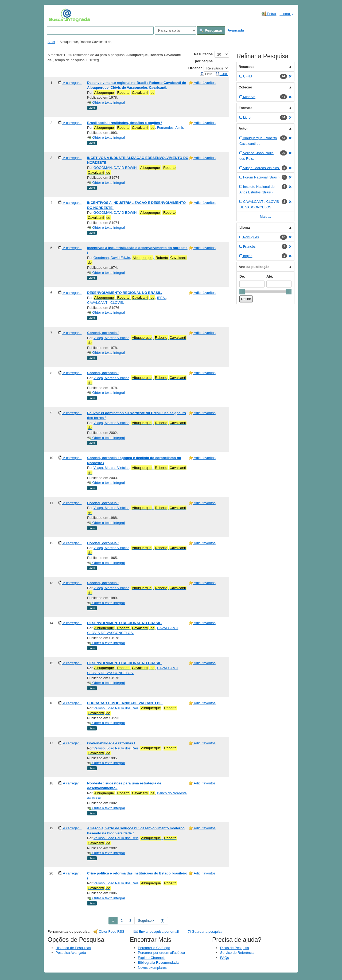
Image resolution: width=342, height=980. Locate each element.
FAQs (225, 958)
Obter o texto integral (106, 102)
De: (242, 276)
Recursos (246, 67)
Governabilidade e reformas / (111, 743)
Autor (51, 42)
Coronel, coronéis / (103, 333)
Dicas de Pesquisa (235, 948)
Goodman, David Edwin (112, 258)
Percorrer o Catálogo (154, 948)
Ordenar (195, 68)
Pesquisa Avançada (71, 953)
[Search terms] (100, 30)
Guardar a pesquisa (205, 932)
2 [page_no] (122, 921)
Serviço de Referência (237, 953)
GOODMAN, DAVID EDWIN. (116, 168)
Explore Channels (152, 958)
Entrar (269, 14)
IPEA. (161, 298)
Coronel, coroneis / (103, 583)
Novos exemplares (152, 968)
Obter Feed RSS (109, 932)
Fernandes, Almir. (170, 128)
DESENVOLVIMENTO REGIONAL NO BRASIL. (125, 293)
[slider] (242, 292)
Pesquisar (211, 30)
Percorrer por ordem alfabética (161, 953)
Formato (246, 108)
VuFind (57, 15)
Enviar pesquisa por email (157, 932)
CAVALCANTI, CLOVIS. (106, 303)
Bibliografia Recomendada (158, 962)
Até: (270, 276)
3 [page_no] (130, 921)
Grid (222, 74)
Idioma (287, 14)
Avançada (236, 30)
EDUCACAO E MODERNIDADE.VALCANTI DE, (125, 703)
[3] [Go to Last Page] (162, 921)
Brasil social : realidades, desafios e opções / (125, 123)
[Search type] (175, 30)
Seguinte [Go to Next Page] (146, 921)
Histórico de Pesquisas (73, 948)
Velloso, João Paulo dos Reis (116, 708)
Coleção (245, 87)
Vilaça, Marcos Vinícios (111, 338)
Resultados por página (203, 58)
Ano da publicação (254, 267)
